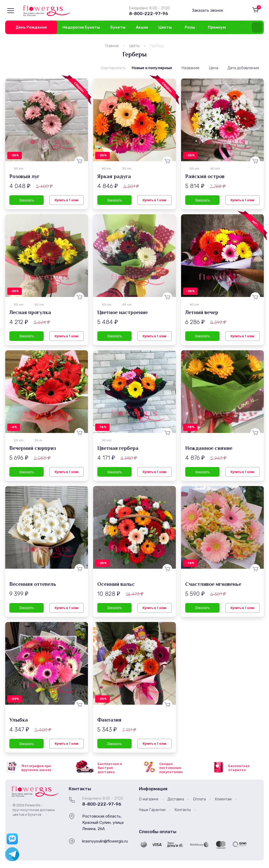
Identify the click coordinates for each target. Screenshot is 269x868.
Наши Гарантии (152, 810)
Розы (190, 27)
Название (191, 68)
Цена (214, 68)
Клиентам (223, 799)
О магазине (149, 799)
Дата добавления (243, 68)
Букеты (118, 27)
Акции (142, 27)
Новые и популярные (152, 68)
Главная (112, 46)
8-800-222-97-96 (149, 14)
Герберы (157, 46)
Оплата (199, 799)
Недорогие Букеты (81, 27)
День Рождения (31, 27)
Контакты (183, 810)
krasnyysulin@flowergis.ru (105, 841)
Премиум (217, 27)
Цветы (165, 27)
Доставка (176, 799)
